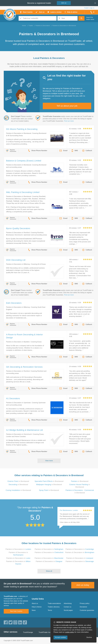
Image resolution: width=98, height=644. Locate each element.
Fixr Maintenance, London (69, 510)
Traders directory (54, 607)
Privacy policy (85, 603)
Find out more (69, 121)
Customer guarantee (87, 610)
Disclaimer (83, 607)
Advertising (68, 603)
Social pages (68, 610)
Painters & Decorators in (18, 549)
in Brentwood (18, 481)
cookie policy (70, 632)
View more (49, 461)
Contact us (68, 607)
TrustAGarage (28, 632)
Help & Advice (37, 607)
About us (35, 603)
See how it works (16, 611)
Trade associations (54, 603)
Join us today (83, 585)
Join (64, 3)
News (34, 610)
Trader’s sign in (89, 8)
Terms (50, 610)
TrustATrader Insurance (47, 632)
